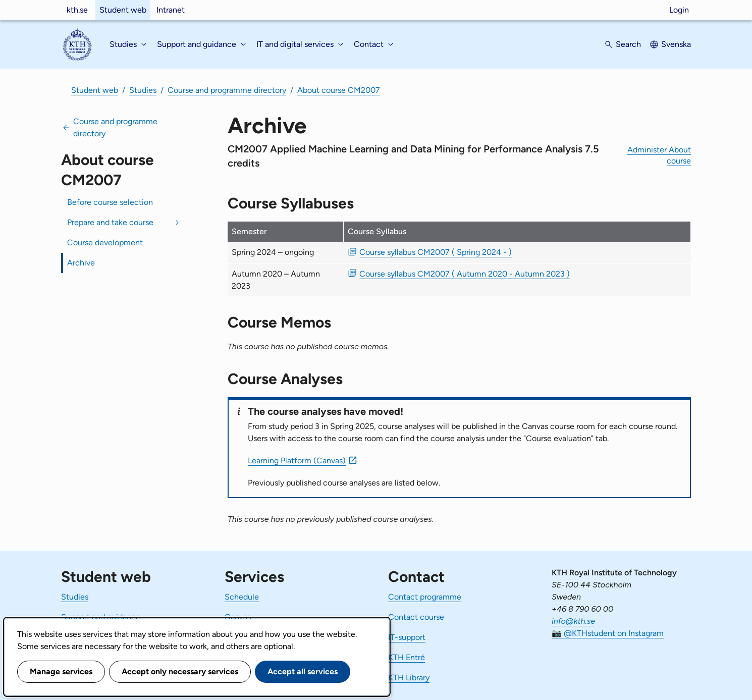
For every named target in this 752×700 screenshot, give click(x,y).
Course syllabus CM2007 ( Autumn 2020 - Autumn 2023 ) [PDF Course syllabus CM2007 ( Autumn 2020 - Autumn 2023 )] (465, 274)
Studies (143, 90)
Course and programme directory (227, 90)
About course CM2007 (339, 90)
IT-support (407, 637)
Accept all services (303, 671)
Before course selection (110, 202)
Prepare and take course (110, 222)
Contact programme (425, 597)
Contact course (416, 617)
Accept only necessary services (180, 671)
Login (679, 10)
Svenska (676, 44)
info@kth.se (573, 621)
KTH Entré (407, 657)
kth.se (77, 10)
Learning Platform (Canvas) (297, 461)
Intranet (171, 10)
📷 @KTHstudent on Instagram (608, 633)
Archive (81, 263)
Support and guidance (101, 617)
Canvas (238, 617)
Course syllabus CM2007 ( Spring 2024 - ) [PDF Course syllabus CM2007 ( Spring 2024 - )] (436, 252)
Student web (123, 10)
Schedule (242, 597)
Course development (105, 243)
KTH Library (409, 678)
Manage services (61, 671)
